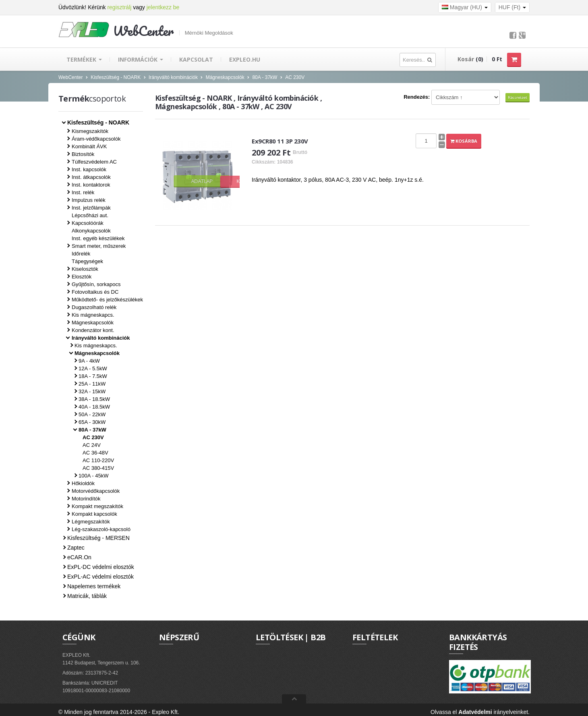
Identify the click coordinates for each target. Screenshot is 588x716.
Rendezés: (417, 97)
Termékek (84, 59)
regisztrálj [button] (119, 7)
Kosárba (464, 141)
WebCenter (70, 77)
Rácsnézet (518, 97)
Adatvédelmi (475, 712)
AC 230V (295, 77)
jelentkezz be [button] (163, 7)
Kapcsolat (196, 59)
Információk (141, 59)
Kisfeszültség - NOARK (116, 77)
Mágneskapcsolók (225, 77)
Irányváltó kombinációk (173, 77)
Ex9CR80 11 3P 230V (280, 141)
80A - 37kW (265, 77)
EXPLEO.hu (245, 59)
